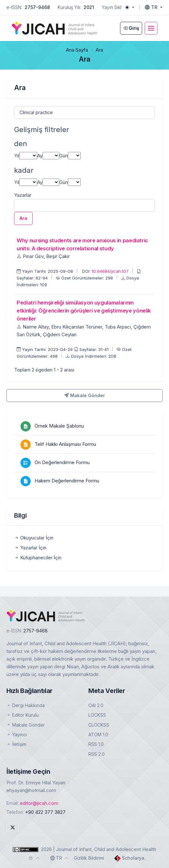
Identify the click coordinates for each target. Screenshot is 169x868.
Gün (64, 156)
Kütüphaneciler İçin (38, 558)
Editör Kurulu (23, 715)
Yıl (17, 156)
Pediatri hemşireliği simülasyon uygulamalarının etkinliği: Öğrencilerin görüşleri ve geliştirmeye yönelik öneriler (84, 311)
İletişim (16, 744)
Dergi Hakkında (26, 705)
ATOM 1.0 (98, 734)
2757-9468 (37, 7)
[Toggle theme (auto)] (34, 858)
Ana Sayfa (77, 50)
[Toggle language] (154, 7)
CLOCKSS (99, 725)
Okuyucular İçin (34, 538)
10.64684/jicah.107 (111, 271)
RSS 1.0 (96, 744)
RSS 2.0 (97, 754)
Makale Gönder (85, 395)
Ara (23, 218)
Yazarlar (23, 195)
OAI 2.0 (96, 705)
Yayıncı (17, 734)
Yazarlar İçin (30, 548)
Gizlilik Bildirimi (89, 858)
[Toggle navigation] (151, 28)
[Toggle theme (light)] (130, 7)
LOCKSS (97, 715)
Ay (40, 156)
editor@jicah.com (39, 803)
